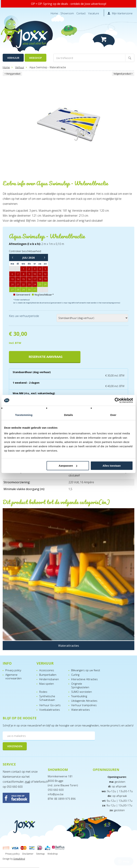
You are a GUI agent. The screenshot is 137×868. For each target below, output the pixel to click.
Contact (81, 13)
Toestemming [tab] (24, 415)
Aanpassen (68, 466)
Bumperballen (48, 675)
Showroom (67, 13)
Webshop (35, 58)
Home (54, 13)
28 (18, 290)
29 (23, 290)
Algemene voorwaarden (13, 676)
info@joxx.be (56, 794)
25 (40, 284)
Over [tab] (113, 415)
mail (27, 782)
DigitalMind (19, 859)
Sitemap (40, 854)
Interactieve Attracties (84, 679)
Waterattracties (81, 710)
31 (35, 290)
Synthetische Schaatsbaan (47, 698)
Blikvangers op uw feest (86, 670)
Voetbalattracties (50, 710)
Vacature (94, 13)
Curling (75, 675)
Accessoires (47, 670)
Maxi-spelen (47, 684)
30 (29, 290)
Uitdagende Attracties (84, 701)
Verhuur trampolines (84, 705)
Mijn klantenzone (122, 13)
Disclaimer (28, 854)
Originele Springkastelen (80, 685)
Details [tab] (68, 415)
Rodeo (43, 692)
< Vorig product (12, 74)
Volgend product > (123, 74)
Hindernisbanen (49, 679)
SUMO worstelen (82, 692)
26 (45, 284)
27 (12, 290)
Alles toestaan (112, 466)
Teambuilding (79, 696)
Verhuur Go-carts (50, 705)
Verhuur (13, 58)
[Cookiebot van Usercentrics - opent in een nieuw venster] (117, 400)
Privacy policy (13, 670)
